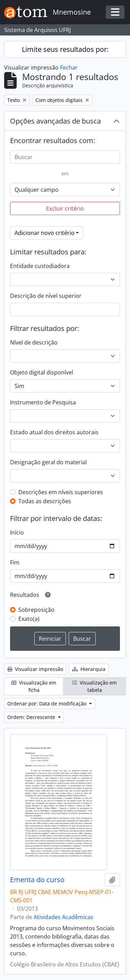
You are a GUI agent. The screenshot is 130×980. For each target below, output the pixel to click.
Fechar (69, 68)
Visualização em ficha (34, 686)
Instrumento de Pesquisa (43, 402)
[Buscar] (65, 157)
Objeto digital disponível (42, 372)
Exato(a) (29, 619)
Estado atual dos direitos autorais (54, 432)
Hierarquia (89, 669)
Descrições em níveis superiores (61, 492)
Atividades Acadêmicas (63, 917)
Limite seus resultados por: (65, 49)
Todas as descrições (45, 501)
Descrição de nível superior (46, 296)
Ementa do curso (37, 880)
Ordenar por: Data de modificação (47, 704)
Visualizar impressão (35, 669)
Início (17, 532)
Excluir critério (65, 208)
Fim (15, 562)
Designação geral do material (48, 462)
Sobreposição (36, 610)
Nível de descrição (34, 342)
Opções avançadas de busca (55, 121)
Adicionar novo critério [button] (45, 233)
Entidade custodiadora (40, 266)
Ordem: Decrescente (32, 717)
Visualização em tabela (94, 686)
